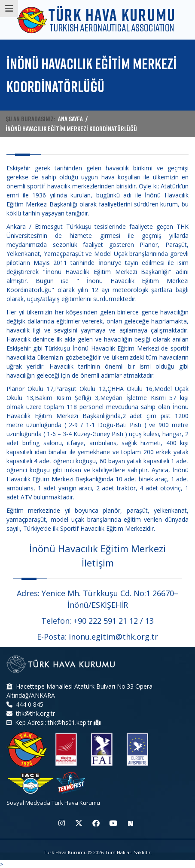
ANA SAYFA (70, 119)
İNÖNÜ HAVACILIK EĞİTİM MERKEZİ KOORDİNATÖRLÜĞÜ (71, 129)
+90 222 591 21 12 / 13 (114, 621)
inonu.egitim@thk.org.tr (113, 637)
